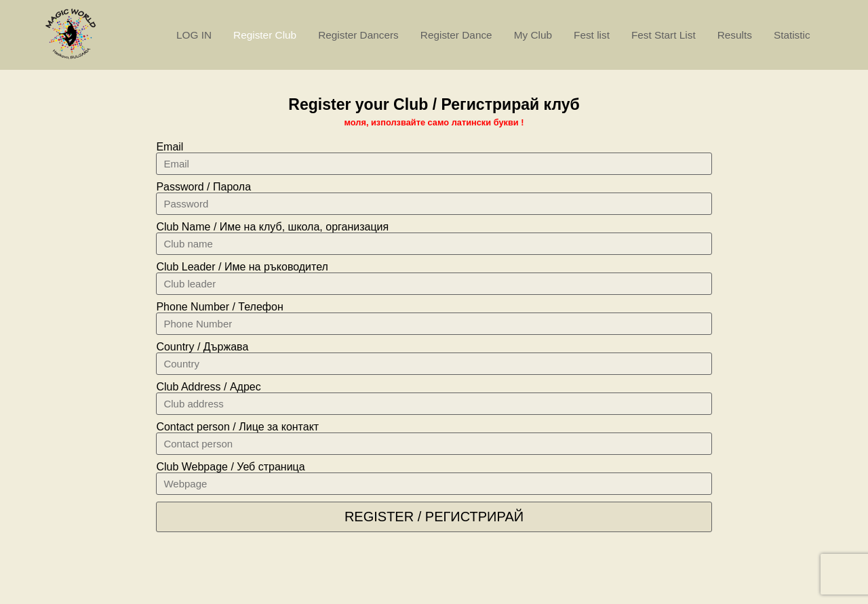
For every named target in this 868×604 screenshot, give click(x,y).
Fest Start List (664, 35)
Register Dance (456, 35)
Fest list (592, 35)
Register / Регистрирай (434, 517)
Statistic (792, 35)
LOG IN (194, 35)
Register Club (265, 35)
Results (735, 35)
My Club (533, 35)
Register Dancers (358, 35)
